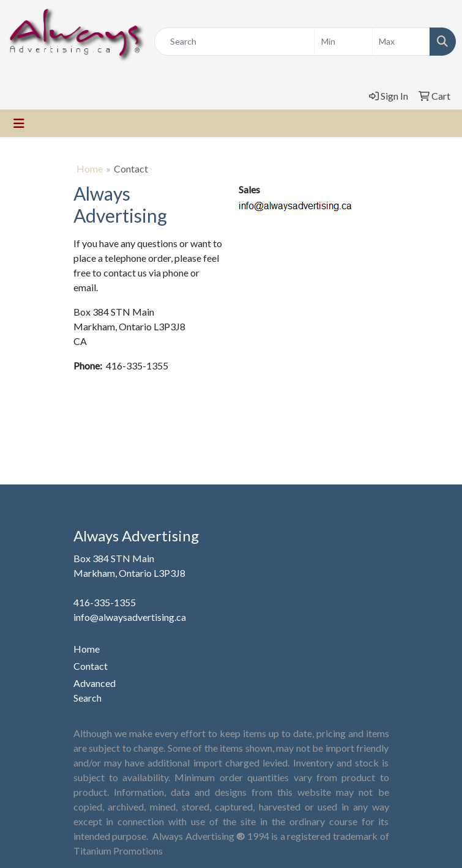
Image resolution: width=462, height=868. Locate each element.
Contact (91, 666)
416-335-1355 (105, 602)
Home (90, 169)
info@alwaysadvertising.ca (130, 617)
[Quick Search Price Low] (344, 42)
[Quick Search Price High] (401, 42)
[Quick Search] (235, 42)
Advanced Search (95, 690)
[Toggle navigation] (19, 123)
